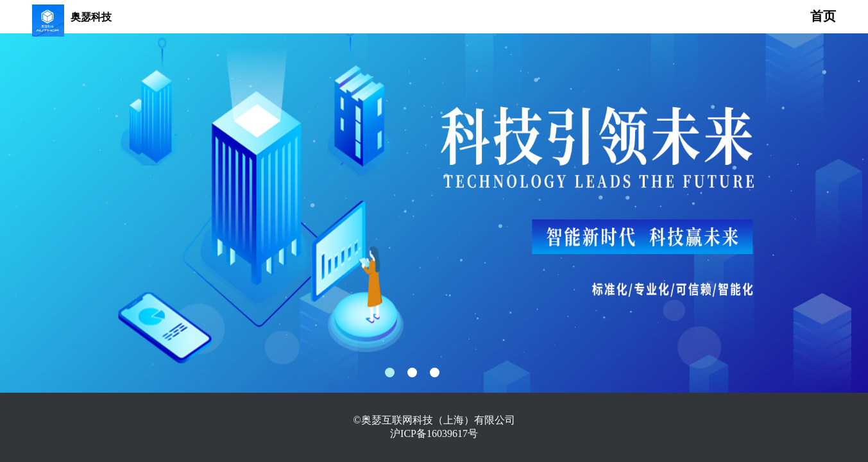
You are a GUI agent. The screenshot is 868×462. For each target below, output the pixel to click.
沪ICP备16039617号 (434, 433)
